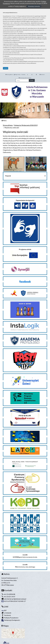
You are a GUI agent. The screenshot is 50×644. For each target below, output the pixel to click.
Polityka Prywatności (10, 618)
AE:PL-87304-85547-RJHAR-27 (14, 601)
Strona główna (9, 75)
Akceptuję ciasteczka (34, 6)
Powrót (8, 176)
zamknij (6, 68)
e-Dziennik (6, 613)
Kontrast (42, 75)
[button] (48, 110)
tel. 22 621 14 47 (8, 597)
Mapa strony (17, 75)
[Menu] (25, 121)
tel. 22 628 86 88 (8, 594)
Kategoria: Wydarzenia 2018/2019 (26, 125)
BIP (4, 610)
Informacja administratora (25, 78)
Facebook (6, 615)
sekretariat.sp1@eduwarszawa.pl (14, 599)
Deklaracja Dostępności (11, 620)
